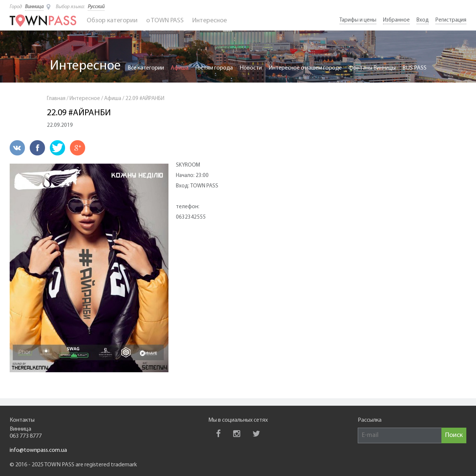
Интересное (210, 21)
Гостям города (214, 68)
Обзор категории (112, 21)
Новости (251, 68)
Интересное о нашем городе (305, 68)
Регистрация (451, 20)
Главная (56, 99)
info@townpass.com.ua (38, 450)
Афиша (180, 68)
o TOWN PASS (165, 21)
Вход (423, 20)
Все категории (146, 68)
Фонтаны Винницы (372, 68)
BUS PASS (414, 68)
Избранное (396, 20)
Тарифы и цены (358, 20)
